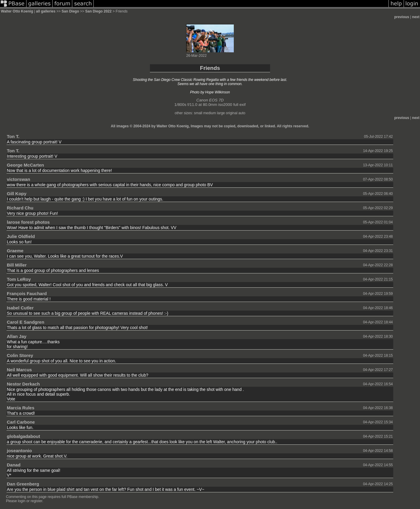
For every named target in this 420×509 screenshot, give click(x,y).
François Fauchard (27, 293)
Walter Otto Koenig (17, 11)
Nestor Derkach (23, 384)
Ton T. (13, 136)
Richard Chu (20, 208)
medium (210, 113)
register (36, 501)
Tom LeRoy (19, 279)
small (198, 113)
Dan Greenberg (23, 484)
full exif (239, 105)
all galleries (46, 11)
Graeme (15, 251)
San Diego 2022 (98, 11)
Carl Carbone (21, 422)
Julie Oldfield (21, 236)
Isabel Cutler (20, 308)
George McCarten (25, 165)
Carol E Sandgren (26, 322)
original (232, 113)
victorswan (18, 179)
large (221, 113)
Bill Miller (17, 265)
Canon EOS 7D (210, 100)
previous (402, 17)
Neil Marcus (19, 370)
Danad (14, 465)
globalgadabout (23, 436)
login (22, 501)
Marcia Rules (21, 408)
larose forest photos (28, 222)
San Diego (70, 11)
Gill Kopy (17, 194)
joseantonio (19, 451)
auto (242, 113)
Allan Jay (17, 336)
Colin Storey (20, 355)
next (416, 17)
